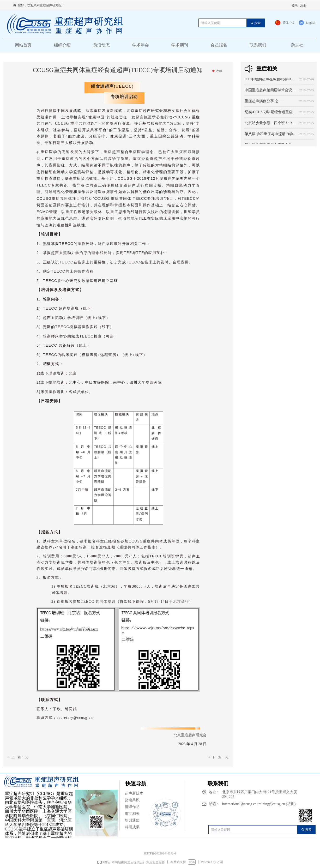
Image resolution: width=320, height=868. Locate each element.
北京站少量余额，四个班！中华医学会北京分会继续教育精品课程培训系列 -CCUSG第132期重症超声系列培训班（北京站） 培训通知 (271, 124)
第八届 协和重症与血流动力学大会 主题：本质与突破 (271, 135)
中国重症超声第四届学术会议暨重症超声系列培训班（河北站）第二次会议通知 (271, 91)
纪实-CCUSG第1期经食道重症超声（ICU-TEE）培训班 (271, 113)
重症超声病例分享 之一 (263, 102)
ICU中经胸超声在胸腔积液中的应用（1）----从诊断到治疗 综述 (271, 80)
